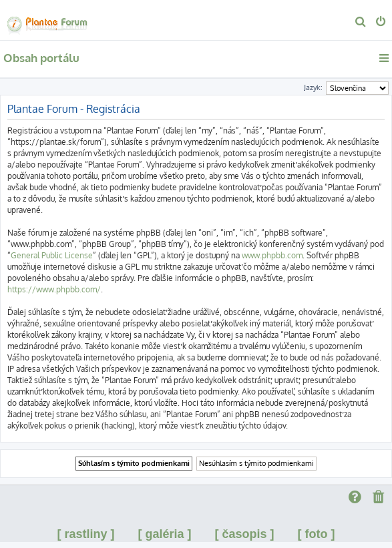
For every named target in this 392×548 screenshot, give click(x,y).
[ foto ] (317, 534)
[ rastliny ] (85, 534)
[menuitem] (361, 23)
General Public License (52, 255)
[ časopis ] (245, 534)
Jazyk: (313, 87)
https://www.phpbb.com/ (54, 289)
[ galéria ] (164, 534)
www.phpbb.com (272, 255)
